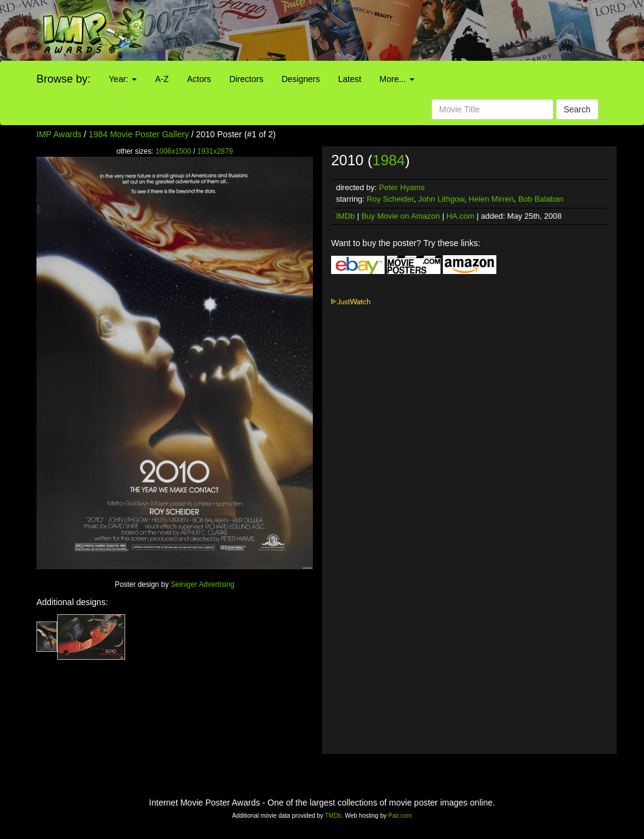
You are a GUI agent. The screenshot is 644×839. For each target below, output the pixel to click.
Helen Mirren (491, 199)
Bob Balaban (541, 199)
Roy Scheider (390, 199)
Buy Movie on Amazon (401, 216)
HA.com (461, 216)
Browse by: (63, 79)
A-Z (162, 79)
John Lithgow (441, 199)
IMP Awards (59, 134)
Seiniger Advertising (203, 584)
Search (577, 109)
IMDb (345, 216)
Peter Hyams (402, 187)
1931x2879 (215, 151)
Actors (199, 79)
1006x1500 (173, 151)
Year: (123, 79)
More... (397, 79)
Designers (300, 79)
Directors (246, 79)
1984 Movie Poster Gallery (139, 134)
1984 (389, 160)
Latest (349, 79)
